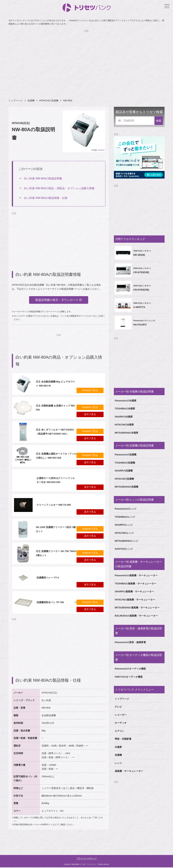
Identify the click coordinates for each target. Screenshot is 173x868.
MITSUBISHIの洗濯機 (126, 487)
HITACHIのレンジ (124, 533)
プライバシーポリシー (86, 859)
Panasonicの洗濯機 (126, 455)
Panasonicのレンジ (126, 509)
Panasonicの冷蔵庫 (126, 401)
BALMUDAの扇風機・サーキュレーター (136, 616)
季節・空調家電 (123, 739)
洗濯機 (31, 101)
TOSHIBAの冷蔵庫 (125, 409)
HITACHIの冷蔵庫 (124, 425)
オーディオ (121, 723)
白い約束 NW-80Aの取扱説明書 (43, 178)
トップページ (16, 101)
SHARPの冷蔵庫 (124, 417)
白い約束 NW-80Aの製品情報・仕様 (46, 198)
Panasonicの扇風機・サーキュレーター (136, 575)
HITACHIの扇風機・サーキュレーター (135, 600)
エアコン (119, 731)
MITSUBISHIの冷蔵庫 (126, 433)
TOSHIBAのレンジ (125, 517)
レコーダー (121, 715)
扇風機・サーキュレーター (129, 771)
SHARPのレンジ (124, 525)
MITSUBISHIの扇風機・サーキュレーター (137, 608)
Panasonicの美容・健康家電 (130, 642)
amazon (101, 150)
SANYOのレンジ (124, 549)
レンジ (118, 763)
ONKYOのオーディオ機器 (129, 677)
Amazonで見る (90, 391)
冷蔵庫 (118, 747)
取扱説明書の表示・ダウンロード (57, 300)
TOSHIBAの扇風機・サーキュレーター (136, 584)
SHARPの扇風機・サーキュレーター (134, 591)
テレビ (118, 707)
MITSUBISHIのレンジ (126, 541)
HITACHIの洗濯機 (49, 101)
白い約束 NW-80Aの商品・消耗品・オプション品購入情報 (59, 188)
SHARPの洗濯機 (124, 471)
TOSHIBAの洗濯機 (125, 463)
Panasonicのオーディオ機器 (130, 669)
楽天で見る (90, 415)
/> (45, 603)
